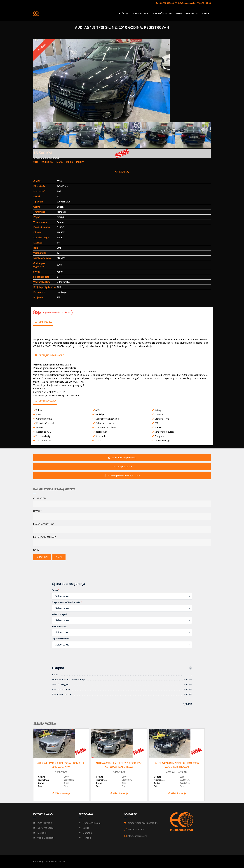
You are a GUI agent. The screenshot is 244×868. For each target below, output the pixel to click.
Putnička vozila (43, 823)
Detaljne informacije (49, 355)
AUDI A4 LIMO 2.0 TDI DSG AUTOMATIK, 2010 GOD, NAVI (61, 765)
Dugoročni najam (90, 823)
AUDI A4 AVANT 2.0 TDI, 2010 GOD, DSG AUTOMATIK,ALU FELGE (119, 765)
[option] (122, 81)
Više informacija (61, 793)
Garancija (86, 833)
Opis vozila (43, 322)
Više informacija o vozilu (122, 458)
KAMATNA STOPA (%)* (43, 524)
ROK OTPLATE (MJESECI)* (45, 537)
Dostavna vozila (43, 828)
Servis (84, 828)
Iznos (36, 550)
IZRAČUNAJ (42, 557)
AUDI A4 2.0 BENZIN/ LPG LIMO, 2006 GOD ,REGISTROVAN (177, 765)
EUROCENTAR (58, 862)
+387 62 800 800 (165, 3)
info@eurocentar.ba (187, 3)
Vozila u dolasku (43, 838)
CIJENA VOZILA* (40, 498)
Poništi (59, 557)
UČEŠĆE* (37, 511)
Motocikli (40, 833)
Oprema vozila (45, 401)
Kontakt (85, 838)
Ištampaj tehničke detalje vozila (122, 476)
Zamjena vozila (122, 467)
